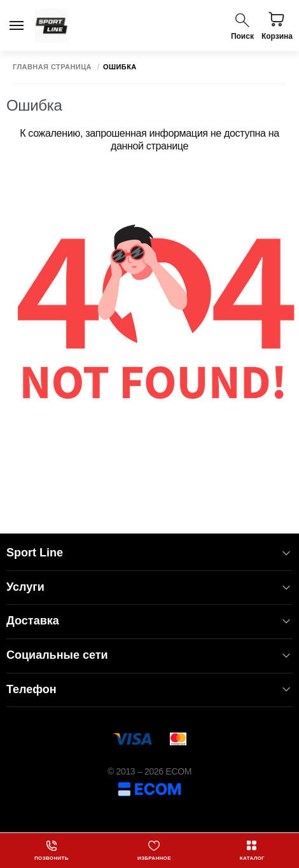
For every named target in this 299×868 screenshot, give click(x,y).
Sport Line (149, 553)
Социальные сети (149, 655)
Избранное (154, 850)
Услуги (149, 587)
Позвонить (52, 850)
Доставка (149, 621)
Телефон (149, 690)
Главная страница (52, 67)
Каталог (252, 850)
